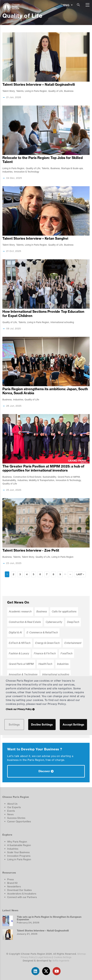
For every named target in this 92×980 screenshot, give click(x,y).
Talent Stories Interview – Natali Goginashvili (39, 84)
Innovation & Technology (27, 172)
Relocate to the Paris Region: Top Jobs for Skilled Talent (43, 160)
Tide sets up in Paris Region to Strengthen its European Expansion (49, 918)
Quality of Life (56, 91)
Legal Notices (44, 957)
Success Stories (16, 818)
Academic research (20, 612)
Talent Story (9, 91)
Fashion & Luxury (19, 653)
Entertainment (73, 643)
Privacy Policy (28, 957)
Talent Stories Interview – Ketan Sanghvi (35, 238)
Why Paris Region (17, 842)
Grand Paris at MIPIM (69, 477)
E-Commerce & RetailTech (42, 632)
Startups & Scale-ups (72, 168)
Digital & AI (15, 632)
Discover (44, 771)
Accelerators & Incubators (22, 894)
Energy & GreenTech (47, 643)
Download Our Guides (19, 890)
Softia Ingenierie (61, 961)
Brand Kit (12, 883)
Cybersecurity (54, 622)
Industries (7, 172)
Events (11, 811)
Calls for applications (64, 612)
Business (69, 91)
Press (10, 879)
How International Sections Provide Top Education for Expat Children (43, 314)
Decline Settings (42, 724)
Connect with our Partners (22, 897)
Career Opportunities (19, 821)
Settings (14, 724)
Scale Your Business (18, 852)
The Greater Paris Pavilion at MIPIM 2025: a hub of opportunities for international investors (43, 468)
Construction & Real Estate (27, 477)
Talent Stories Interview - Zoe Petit (31, 550)
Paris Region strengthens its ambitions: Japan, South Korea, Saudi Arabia (45, 391)
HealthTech (45, 664)
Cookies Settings (63, 957)
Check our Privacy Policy (19, 709)
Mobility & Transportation (42, 480)
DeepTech (73, 622)
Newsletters (14, 886)
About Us (12, 804)
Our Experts (14, 807)
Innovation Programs (19, 856)
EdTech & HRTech (20, 643)
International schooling (62, 322)
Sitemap (82, 954)
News (10, 814)
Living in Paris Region (36, 91)
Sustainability (49, 477)
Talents (20, 91)
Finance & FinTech (45, 653)
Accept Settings (73, 724)
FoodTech (67, 653)
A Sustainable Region (19, 845)
